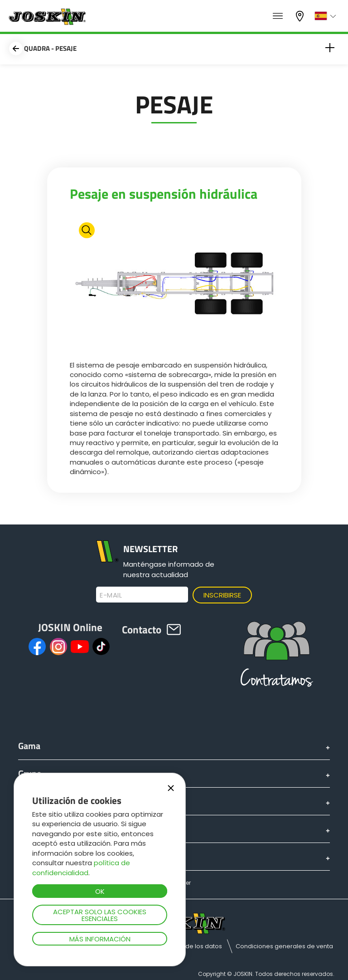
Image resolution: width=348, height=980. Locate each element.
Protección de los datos (187, 946)
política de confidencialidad (81, 867)
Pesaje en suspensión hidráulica (164, 194)
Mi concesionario (301, 16)
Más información (100, 939)
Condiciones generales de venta (284, 946)
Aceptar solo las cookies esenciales (100, 915)
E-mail (111, 595)
